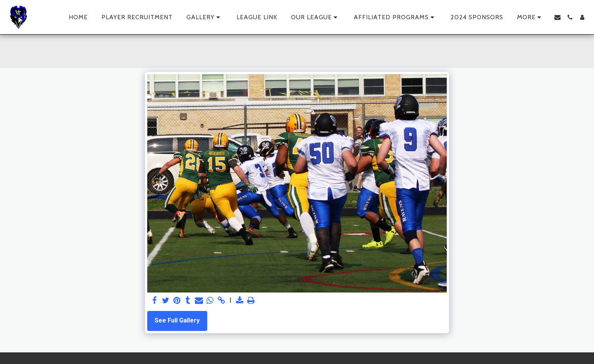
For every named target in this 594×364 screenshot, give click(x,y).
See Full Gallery (177, 320)
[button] (205, 17)
